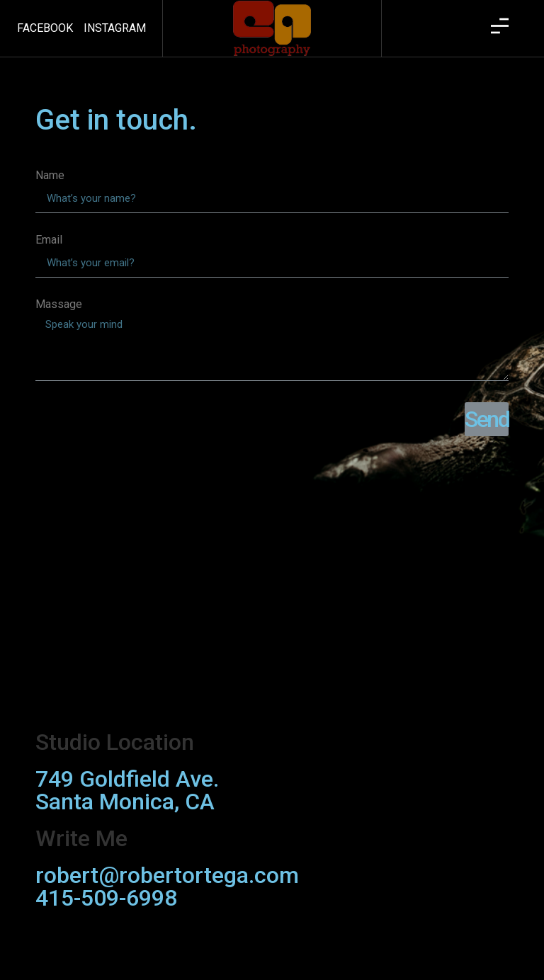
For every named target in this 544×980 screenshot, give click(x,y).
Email (49, 240)
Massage (59, 305)
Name (50, 176)
